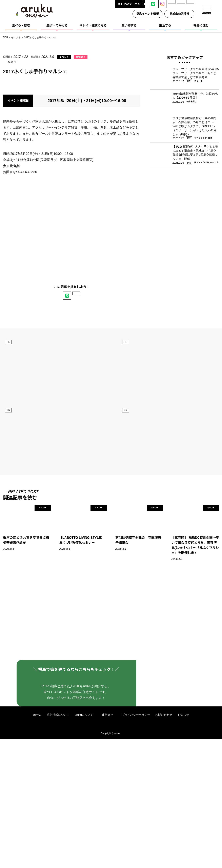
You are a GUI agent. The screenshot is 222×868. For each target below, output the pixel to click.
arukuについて (86, 844)
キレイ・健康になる (93, 25)
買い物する (129, 25)
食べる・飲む (21, 25)
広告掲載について (58, 844)
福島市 (12, 62)
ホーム (37, 844)
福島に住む (201, 25)
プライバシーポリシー (136, 844)
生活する (165, 25)
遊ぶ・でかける (57, 25)
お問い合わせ (164, 844)
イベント (61, 57)
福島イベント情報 (148, 14)
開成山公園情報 (180, 14)
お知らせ (184, 844)
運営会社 (110, 844)
